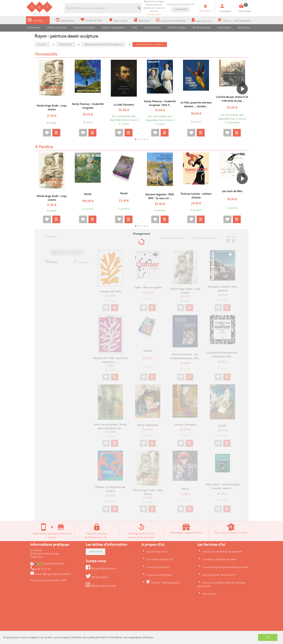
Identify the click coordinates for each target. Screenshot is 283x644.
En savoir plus (154, 8)
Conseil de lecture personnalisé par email (225, 567)
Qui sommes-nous (157, 552)
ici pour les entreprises (159, 575)
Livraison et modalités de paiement (222, 552)
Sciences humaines (84, 28)
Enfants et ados (177, 28)
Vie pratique (224, 28)
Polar (135, 28)
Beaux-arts (244, 28)
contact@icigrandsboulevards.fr (50, 574)
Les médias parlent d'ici (160, 559)
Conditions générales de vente (219, 559)
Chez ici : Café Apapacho (165, 583)
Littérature (34, 28)
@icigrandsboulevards (101, 568)
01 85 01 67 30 (40, 569)
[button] (244, 99)
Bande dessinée (201, 28)
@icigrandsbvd (97, 577)
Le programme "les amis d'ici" (219, 575)
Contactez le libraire (158, 567)
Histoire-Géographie (113, 28)
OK (268, 637)
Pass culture (209, 594)
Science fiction (153, 28)
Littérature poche (57, 28)
